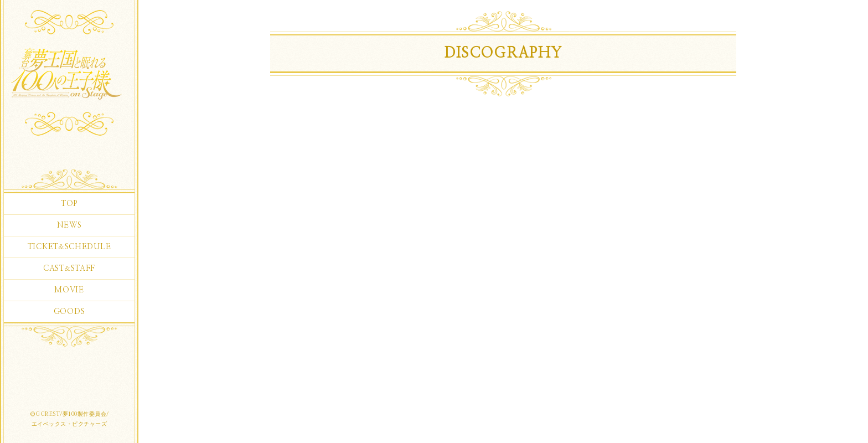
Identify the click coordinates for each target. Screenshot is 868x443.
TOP (69, 204)
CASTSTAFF (69, 269)
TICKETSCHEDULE (69, 247)
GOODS (69, 312)
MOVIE (69, 290)
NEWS (69, 225)
